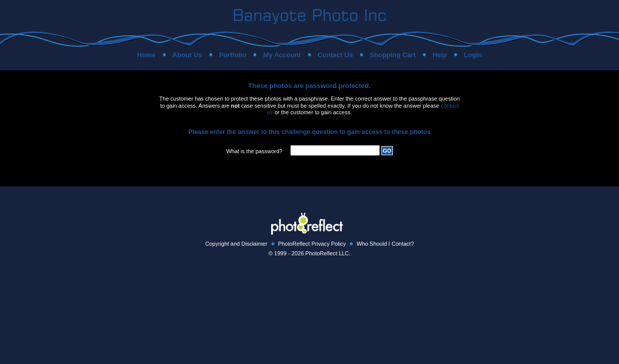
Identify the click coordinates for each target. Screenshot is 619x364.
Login (473, 55)
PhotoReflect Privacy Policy (312, 244)
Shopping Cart (393, 55)
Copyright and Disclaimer (236, 244)
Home (146, 55)
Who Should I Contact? (385, 244)
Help (440, 55)
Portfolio (233, 55)
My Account (282, 55)
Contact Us (335, 55)
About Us (187, 55)
